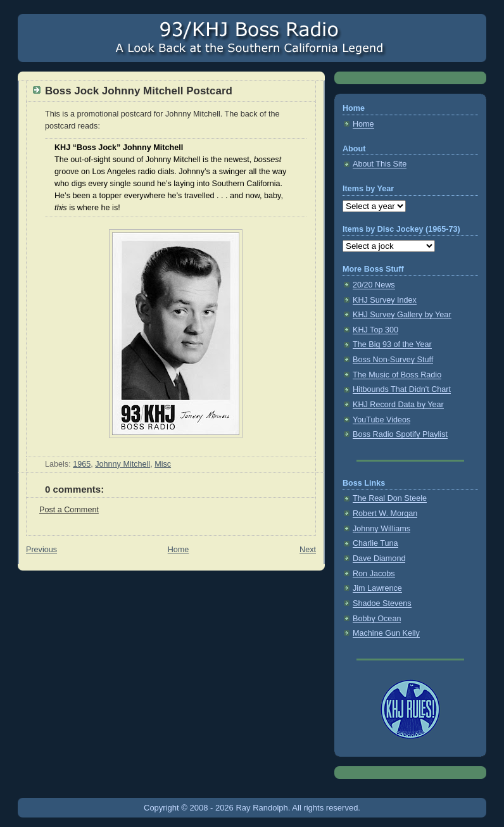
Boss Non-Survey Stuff (393, 360)
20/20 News (374, 285)
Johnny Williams (381, 529)
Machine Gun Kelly (386, 633)
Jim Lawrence (377, 588)
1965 (82, 464)
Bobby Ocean (377, 619)
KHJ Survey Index (385, 300)
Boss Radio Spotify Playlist (400, 434)
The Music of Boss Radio (397, 375)
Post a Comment (69, 510)
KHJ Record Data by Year (398, 405)
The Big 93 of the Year (392, 344)
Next (308, 550)
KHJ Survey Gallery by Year (402, 315)
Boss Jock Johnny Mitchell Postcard (139, 91)
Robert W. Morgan (385, 514)
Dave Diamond (379, 559)
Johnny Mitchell (123, 464)
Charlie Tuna (375, 543)
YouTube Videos (381, 420)
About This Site (380, 164)
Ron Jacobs (374, 574)
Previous (41, 550)
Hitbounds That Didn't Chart (402, 389)
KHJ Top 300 (375, 330)
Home (179, 550)
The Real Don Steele (390, 498)
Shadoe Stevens (382, 603)
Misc (163, 464)
